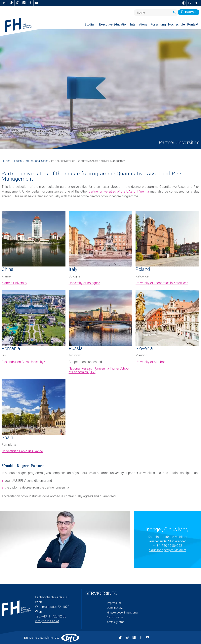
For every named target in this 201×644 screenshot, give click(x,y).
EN (190, 3)
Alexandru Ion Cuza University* (23, 362)
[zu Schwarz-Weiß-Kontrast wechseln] (184, 3)
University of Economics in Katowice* (162, 283)
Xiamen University (14, 283)
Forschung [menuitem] (158, 24)
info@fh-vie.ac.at (47, 621)
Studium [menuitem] (91, 24)
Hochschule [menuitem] (177, 24)
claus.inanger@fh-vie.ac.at (168, 550)
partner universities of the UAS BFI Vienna (119, 191)
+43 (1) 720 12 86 (54, 616)
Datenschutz (115, 608)
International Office (36, 161)
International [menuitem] (139, 24)
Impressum (114, 603)
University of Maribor (150, 362)
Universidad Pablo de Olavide (22, 451)
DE (196, 3)
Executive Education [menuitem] (113, 24)
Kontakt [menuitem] (193, 24)
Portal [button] (189, 12)
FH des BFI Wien (12, 161)
